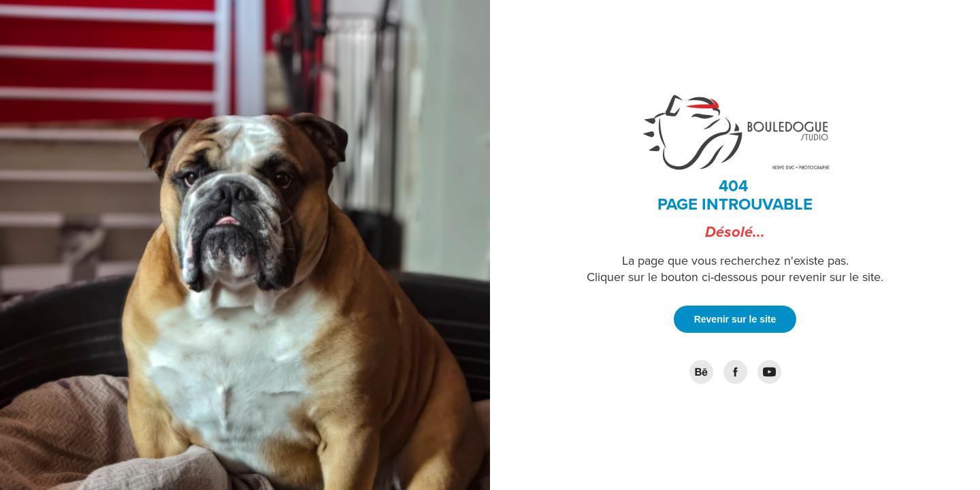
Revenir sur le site (735, 319)
